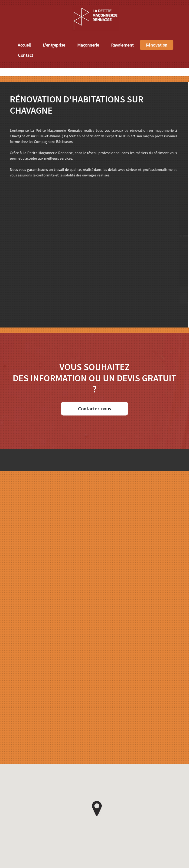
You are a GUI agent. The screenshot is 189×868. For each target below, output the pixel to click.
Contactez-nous (94, 409)
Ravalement (133, 45)
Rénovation (167, 45)
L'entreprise (65, 45)
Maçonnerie (99, 45)
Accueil (35, 45)
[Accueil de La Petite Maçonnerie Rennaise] (106, 9)
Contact (36, 55)
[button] (97, 808)
